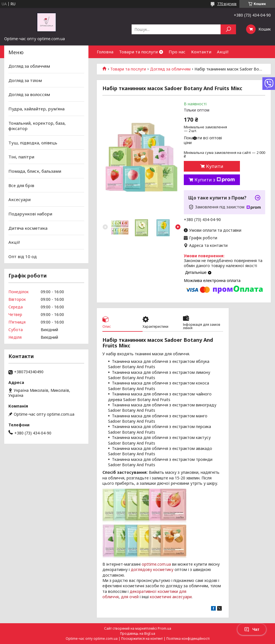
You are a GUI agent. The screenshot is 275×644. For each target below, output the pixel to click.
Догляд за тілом (25, 80)
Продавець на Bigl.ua (138, 633)
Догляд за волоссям (29, 94)
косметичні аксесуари (171, 597)
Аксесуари (20, 199)
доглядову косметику (152, 569)
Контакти (201, 52)
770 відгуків (227, 4)
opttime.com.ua (156, 564)
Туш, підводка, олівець (33, 143)
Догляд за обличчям (170, 69)
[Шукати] (228, 29)
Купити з (215, 180)
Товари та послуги (138, 52)
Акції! (223, 52)
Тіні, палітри (21, 157)
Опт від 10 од (23, 256)
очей (134, 597)
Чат (252, 629)
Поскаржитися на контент (142, 639)
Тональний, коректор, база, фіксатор (37, 126)
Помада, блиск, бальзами (35, 171)
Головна (105, 52)
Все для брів (21, 185)
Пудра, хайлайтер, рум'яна (36, 109)
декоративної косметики (154, 591)
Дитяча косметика (28, 228)
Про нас (177, 52)
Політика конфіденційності (188, 639)
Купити (215, 166)
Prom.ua (164, 628)
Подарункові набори (30, 214)
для (125, 597)
